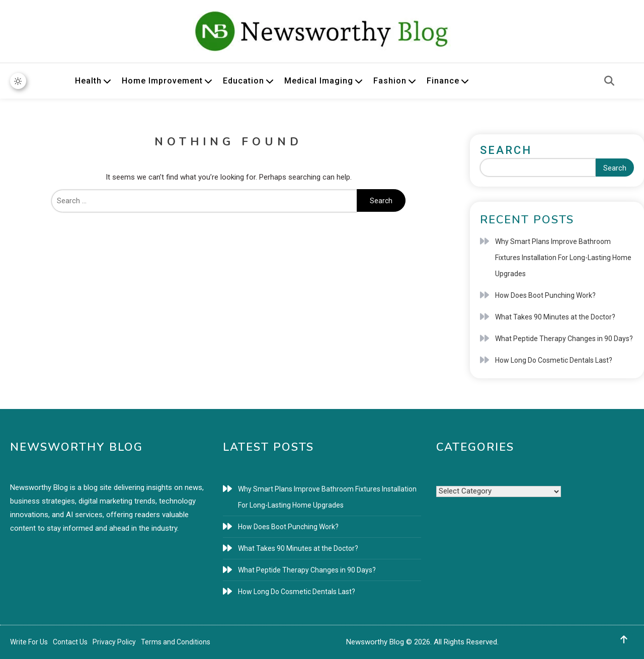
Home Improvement (162, 81)
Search (506, 150)
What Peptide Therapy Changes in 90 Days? (564, 339)
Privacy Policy (114, 642)
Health (88, 81)
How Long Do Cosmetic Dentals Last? (554, 360)
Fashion (390, 81)
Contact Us (70, 642)
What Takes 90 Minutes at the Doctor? (555, 317)
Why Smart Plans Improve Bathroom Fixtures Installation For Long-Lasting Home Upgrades (563, 258)
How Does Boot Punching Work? (545, 295)
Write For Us (29, 642)
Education (244, 81)
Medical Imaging (319, 81)
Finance (443, 81)
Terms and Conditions (176, 642)
